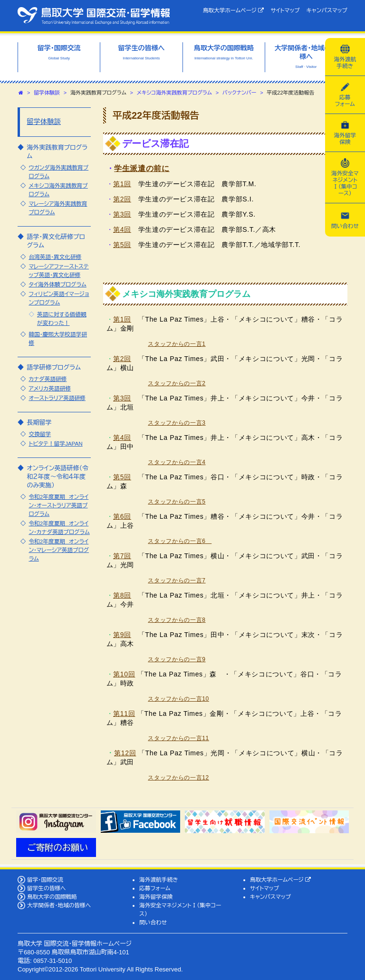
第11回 (124, 714)
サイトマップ (285, 10)
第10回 (124, 674)
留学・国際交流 (45, 880)
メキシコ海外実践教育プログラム (174, 93)
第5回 (122, 245)
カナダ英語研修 (48, 379)
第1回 (122, 184)
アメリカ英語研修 (50, 388)
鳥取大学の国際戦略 (52, 897)
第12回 (125, 753)
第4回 (122, 229)
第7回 (122, 556)
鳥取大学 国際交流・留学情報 (94, 16)
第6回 (122, 516)
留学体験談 (47, 93)
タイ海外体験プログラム (57, 284)
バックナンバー (240, 93)
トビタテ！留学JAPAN (55, 443)
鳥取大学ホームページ (234, 10)
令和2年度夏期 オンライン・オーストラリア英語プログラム (58, 505)
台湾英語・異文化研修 (55, 257)
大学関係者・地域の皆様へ (59, 905)
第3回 (122, 214)
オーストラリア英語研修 (57, 398)
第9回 (122, 635)
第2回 (122, 199)
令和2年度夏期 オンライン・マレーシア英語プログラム (59, 550)
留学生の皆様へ (47, 888)
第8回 (122, 595)
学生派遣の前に (142, 168)
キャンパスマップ (327, 10)
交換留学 (40, 434)
